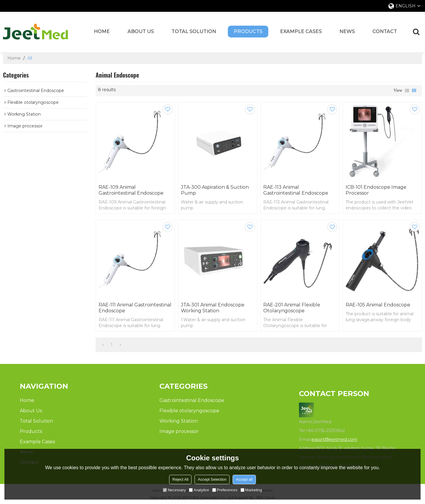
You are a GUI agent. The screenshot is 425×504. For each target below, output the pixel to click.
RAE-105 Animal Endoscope (378, 305)
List (407, 91)
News (347, 31)
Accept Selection (212, 479)
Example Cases (301, 31)
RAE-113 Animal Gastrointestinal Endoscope (296, 190)
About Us (141, 31)
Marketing (251, 490)
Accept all (244, 479)
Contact (385, 31)
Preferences (225, 490)
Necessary (174, 490)
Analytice (199, 490)
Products (248, 31)
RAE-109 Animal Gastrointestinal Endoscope (131, 190)
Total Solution (194, 31)
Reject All (180, 479)
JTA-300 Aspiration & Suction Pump (215, 190)
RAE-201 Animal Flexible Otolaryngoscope (292, 308)
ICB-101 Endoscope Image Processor (376, 190)
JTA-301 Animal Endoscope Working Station (213, 308)
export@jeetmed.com (334, 439)
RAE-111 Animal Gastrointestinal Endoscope (135, 308)
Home (102, 31)
